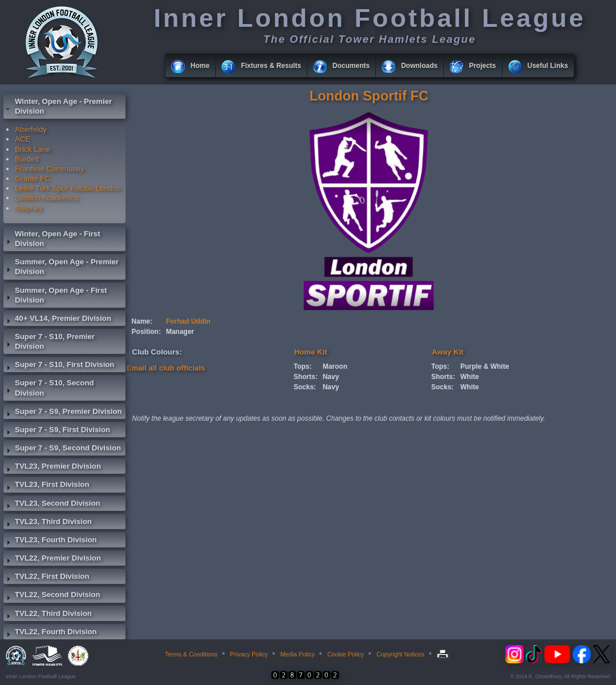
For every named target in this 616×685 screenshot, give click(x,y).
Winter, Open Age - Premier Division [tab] (58, 106)
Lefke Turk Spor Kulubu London (68, 188)
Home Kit (311, 352)
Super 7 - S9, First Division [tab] (57, 431)
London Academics (46, 198)
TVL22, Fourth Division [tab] (50, 633)
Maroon (335, 366)
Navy (331, 377)
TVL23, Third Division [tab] (48, 523)
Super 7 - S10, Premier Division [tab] (49, 341)
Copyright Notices (400, 654)
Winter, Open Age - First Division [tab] (52, 239)
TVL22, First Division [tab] (46, 578)
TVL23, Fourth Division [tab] (50, 541)
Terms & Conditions (191, 654)
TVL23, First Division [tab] (46, 486)
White (470, 377)
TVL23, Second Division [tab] (52, 505)
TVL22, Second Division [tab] (52, 596)
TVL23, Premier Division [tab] (52, 468)
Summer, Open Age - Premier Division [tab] (61, 267)
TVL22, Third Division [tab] (48, 615)
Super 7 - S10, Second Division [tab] (49, 388)
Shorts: (306, 377)
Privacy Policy (249, 654)
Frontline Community (50, 169)
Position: (146, 332)
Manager (180, 332)
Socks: (305, 387)
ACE (23, 139)
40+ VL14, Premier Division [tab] (57, 320)
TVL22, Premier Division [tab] (52, 559)
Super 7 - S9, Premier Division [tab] (63, 413)
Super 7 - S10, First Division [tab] (59, 366)
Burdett (27, 159)
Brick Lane (33, 149)
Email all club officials (166, 368)
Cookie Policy (346, 654)
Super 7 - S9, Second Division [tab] (62, 449)
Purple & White (485, 366)
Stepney (29, 208)
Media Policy (297, 654)
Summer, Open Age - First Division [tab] (55, 295)
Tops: (303, 366)
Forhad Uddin (188, 321)
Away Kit (447, 352)
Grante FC (33, 178)
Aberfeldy (31, 129)
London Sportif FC (369, 96)
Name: (142, 321)
